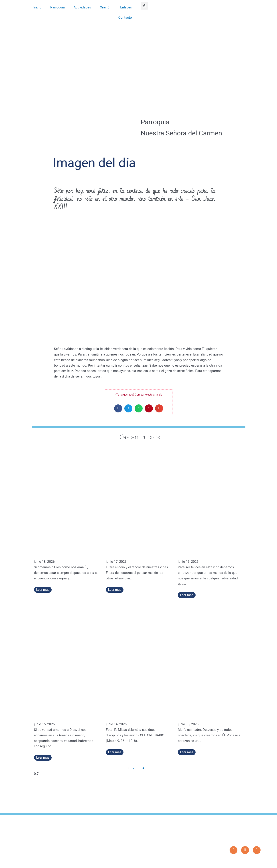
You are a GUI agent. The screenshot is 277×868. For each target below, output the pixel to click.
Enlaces (126, 7)
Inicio (37, 7)
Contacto (125, 18)
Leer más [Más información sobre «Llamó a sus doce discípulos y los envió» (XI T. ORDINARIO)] (115, 752)
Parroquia (58, 7)
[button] (145, 6)
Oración (106, 7)
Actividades (82, 7)
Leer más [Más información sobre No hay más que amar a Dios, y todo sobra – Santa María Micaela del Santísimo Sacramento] (43, 757)
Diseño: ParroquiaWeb (248, 862)
